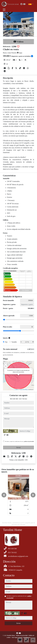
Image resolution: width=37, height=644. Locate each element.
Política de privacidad (22, 635)
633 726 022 (23, 399)
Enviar (18, 447)
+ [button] (6, 363)
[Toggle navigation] (4, 10)
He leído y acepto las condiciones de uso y (19, 441)
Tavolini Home (11, 635)
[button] (4, 495)
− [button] (6, 366)
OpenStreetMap (24, 390)
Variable (14, 342)
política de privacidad (29, 441)
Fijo (6, 342)
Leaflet (16, 390)
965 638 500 (14, 399)
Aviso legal (15, 637)
